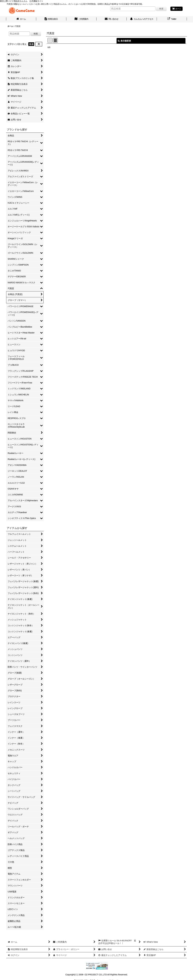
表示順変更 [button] (124, 41)
